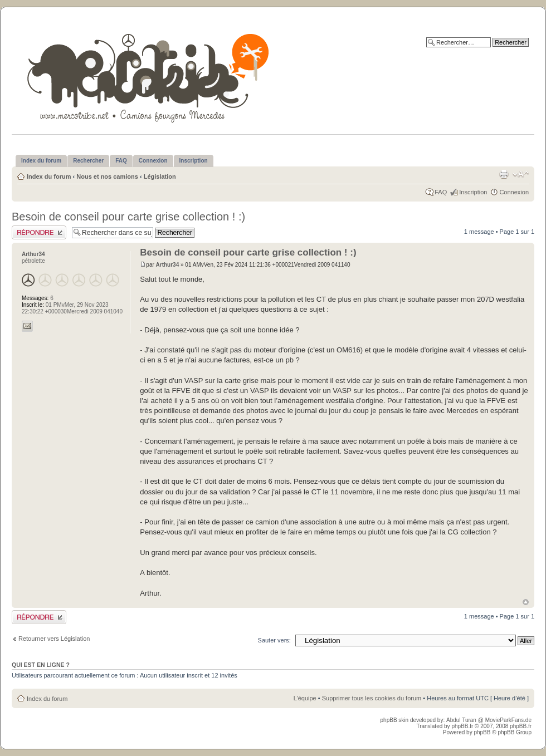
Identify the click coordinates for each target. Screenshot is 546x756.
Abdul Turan (462, 720)
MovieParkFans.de (508, 720)
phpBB (482, 732)
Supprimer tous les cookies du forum (372, 698)
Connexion (514, 192)
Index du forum (49, 176)
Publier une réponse (39, 232)
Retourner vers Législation (54, 639)
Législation (160, 176)
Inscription (473, 192)
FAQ (441, 192)
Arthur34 (168, 265)
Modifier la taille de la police (521, 174)
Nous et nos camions (107, 176)
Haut (526, 602)
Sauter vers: (274, 640)
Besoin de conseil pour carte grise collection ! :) (128, 217)
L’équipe (305, 698)
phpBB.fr (462, 726)
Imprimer (504, 174)
